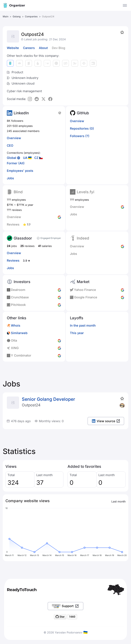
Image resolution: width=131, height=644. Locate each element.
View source (106, 421)
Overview (14, 138)
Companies (31, 16)
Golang (17, 16)
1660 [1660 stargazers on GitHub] (72, 617)
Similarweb (19, 333)
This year (77, 333)
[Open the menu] (125, 5)
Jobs (10, 178)
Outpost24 (31, 405)
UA (25, 158)
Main (6, 16)
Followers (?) (80, 136)
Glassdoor (23, 238)
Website (13, 48)
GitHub (83, 113)
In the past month (83, 325)
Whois (16, 325)
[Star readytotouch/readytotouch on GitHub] (60, 617)
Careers (29, 48)
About (43, 48)
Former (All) (16, 163)
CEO (10, 146)
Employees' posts (20, 171)
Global (12, 158)
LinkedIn (21, 113)
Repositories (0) (82, 129)
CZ (36, 158)
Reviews (13, 261)
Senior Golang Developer (48, 399)
